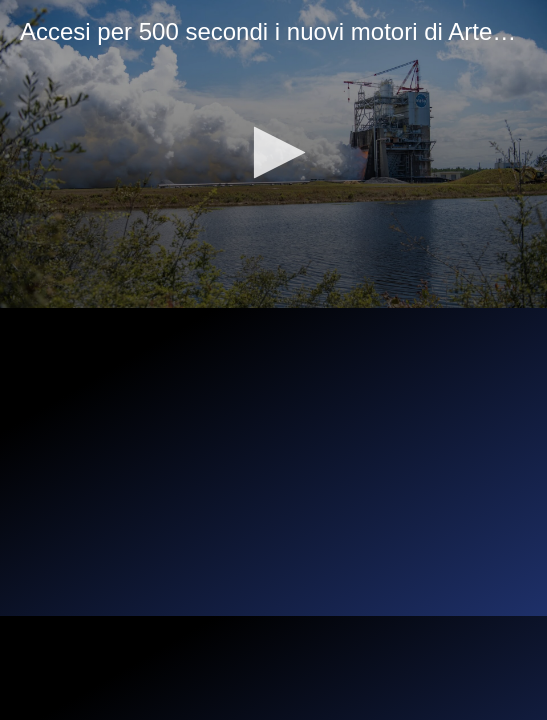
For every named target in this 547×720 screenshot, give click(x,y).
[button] (273, 152)
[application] (273, 154)
